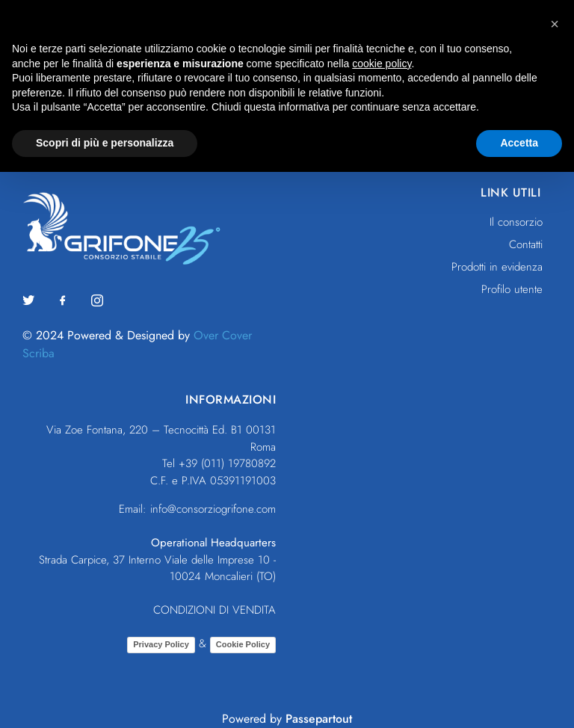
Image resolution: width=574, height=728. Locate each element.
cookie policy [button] (382, 64)
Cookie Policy (243, 644)
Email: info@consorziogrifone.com (197, 509)
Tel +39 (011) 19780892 (219, 463)
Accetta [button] (519, 143)
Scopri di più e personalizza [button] (105, 143)
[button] (555, 24)
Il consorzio (516, 222)
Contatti (526, 244)
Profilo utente (512, 289)
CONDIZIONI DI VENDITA (215, 610)
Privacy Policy (161, 644)
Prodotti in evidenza (497, 267)
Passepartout (319, 719)
